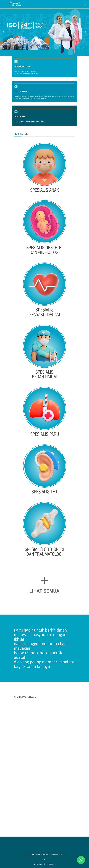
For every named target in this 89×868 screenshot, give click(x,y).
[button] (4, 32)
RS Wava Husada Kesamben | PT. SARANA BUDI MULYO (48, 854)
